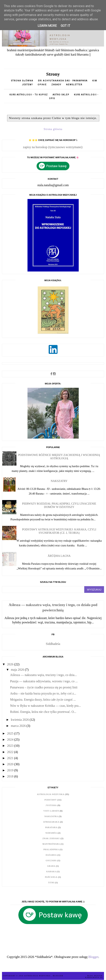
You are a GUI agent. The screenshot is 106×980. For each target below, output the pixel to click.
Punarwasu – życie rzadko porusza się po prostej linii (44, 687)
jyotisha (51, 805)
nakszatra (51, 816)
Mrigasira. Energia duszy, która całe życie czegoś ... (43, 700)
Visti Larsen (51, 811)
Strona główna (22, 81)
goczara (51, 861)
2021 (11, 758)
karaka (51, 872)
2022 (11, 752)
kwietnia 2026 (20, 720)
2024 (11, 740)
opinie (43, 85)
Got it (65, 26)
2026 (11, 664)
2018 (11, 776)
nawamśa (51, 833)
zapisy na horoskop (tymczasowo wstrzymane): (53, 147)
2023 (11, 746)
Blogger (93, 957)
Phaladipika (51, 849)
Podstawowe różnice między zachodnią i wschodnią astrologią (59, 457)
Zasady (57, 85)
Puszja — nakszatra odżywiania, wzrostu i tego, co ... (44, 681)
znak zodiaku (51, 838)
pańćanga (51, 877)
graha (51, 866)
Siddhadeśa (53, 644)
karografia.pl (94, 978)
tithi (51, 883)
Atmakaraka (51, 822)
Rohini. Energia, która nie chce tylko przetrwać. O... (43, 712)
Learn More (47, 26)
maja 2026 (18, 670)
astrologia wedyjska (51, 794)
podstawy (51, 800)
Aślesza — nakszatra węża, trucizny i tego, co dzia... (43, 675)
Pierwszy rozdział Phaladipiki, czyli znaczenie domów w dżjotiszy (59, 505)
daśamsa (51, 855)
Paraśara (51, 827)
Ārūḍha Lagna (59, 556)
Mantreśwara (51, 844)
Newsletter (74, 85)
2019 (11, 770)
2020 (11, 764)
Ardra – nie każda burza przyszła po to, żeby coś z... (43, 693)
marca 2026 (19, 726)
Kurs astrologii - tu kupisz (29, 95)
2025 (11, 733)
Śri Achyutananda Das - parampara (63, 81)
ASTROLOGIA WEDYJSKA (38, 976)
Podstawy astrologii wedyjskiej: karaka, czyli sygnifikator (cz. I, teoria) (59, 531)
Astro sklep (61, 95)
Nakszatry (59, 481)
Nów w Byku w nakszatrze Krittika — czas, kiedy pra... (45, 706)
